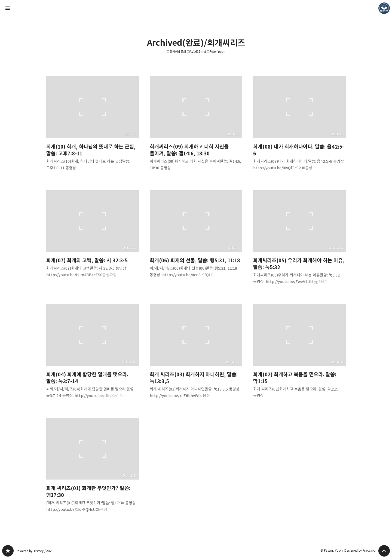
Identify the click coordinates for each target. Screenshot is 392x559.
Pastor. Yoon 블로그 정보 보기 (384, 8)
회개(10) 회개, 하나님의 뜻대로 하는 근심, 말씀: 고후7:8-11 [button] (93, 128)
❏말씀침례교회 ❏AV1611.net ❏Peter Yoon (196, 52)
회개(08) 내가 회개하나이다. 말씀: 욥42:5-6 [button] (299, 128)
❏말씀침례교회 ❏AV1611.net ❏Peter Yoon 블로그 (8, 551)
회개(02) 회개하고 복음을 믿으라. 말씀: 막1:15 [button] (299, 356)
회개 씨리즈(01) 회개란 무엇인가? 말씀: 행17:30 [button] (93, 470)
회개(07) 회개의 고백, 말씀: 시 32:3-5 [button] (93, 238)
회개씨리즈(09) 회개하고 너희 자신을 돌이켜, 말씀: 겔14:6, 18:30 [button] (196, 128)
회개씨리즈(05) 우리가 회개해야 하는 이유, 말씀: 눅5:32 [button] (299, 242)
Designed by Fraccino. (360, 550)
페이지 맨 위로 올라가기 (384, 551)
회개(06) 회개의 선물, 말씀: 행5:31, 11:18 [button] (196, 238)
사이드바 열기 (8, 8)
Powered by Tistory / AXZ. (34, 551)
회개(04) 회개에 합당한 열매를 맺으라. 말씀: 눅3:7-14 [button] (93, 356)
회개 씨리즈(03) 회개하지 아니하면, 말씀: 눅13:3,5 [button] (196, 356)
